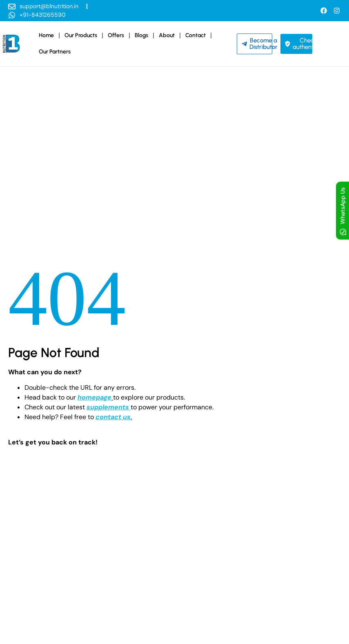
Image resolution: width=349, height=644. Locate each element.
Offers (116, 35)
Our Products (81, 35)
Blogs (141, 35)
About (167, 35)
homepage (94, 397)
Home (46, 35)
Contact (196, 35)
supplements (108, 407)
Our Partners (55, 52)
